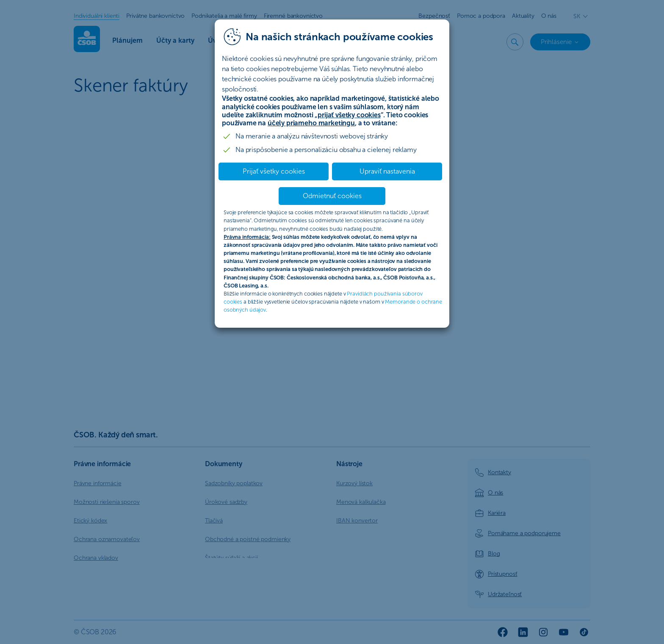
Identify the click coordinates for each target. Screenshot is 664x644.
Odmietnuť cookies (332, 196)
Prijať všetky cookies (274, 171)
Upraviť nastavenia (387, 171)
